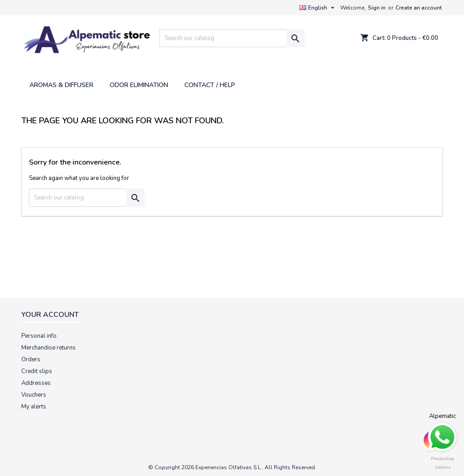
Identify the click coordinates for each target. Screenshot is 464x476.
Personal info (39, 336)
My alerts (34, 407)
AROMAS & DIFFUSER (61, 85)
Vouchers (34, 395)
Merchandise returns (48, 348)
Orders (31, 359)
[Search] (232, 38)
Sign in (377, 8)
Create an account (419, 8)
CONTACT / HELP (210, 85)
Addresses (36, 383)
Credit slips (37, 371)
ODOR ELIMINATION (139, 85)
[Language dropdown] (318, 8)
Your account (50, 315)
